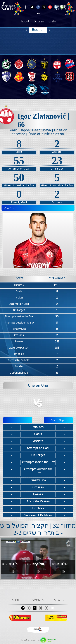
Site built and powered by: (38, 640)
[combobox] (38, 208)
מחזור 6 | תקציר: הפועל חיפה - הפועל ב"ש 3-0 (13, 564)
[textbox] (18, 420)
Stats (52, 22)
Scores (39, 22)
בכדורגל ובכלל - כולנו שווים (63, 564)
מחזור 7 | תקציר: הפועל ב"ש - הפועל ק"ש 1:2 (38, 564)
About (25, 22)
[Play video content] (38, 558)
